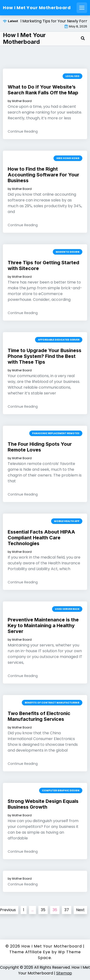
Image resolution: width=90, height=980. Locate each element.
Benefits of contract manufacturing (52, 703)
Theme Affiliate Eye (30, 952)
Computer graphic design (61, 790)
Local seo (72, 76)
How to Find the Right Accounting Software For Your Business (43, 175)
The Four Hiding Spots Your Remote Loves (40, 447)
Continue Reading (23, 131)
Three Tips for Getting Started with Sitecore (43, 265)
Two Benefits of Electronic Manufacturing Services (39, 716)
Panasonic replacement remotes (56, 433)
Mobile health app (67, 521)
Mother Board (22, 101)
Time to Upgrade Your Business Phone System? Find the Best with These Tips (45, 356)
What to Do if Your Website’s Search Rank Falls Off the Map (43, 90)
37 (67, 910)
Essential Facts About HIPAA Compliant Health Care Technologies (41, 538)
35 (43, 910)
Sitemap (64, 973)
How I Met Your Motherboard (37, 8)
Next (80, 910)
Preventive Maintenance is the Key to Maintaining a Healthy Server (43, 625)
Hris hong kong (68, 158)
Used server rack (67, 609)
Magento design (68, 252)
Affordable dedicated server (59, 340)
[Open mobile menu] (82, 8)
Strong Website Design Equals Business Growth (43, 804)
